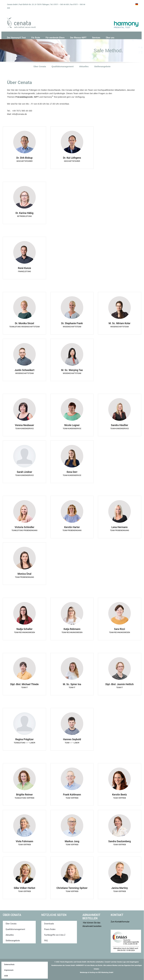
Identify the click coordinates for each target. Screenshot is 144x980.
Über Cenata (40, 66)
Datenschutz (9, 964)
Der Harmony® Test (16, 38)
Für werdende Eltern (55, 38)
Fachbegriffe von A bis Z (55, 935)
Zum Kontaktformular (120, 922)
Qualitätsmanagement (63, 66)
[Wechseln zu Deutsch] (137, 4)
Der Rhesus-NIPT (78, 38)
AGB (6, 976)
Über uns (110, 38)
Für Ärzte (36, 38)
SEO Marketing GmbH (106, 972)
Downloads (49, 924)
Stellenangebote (102, 66)
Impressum (9, 970)
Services (96, 38)
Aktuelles (84, 66)
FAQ (46, 941)
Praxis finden (50, 929)
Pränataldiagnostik (24, 97)
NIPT (36, 97)
